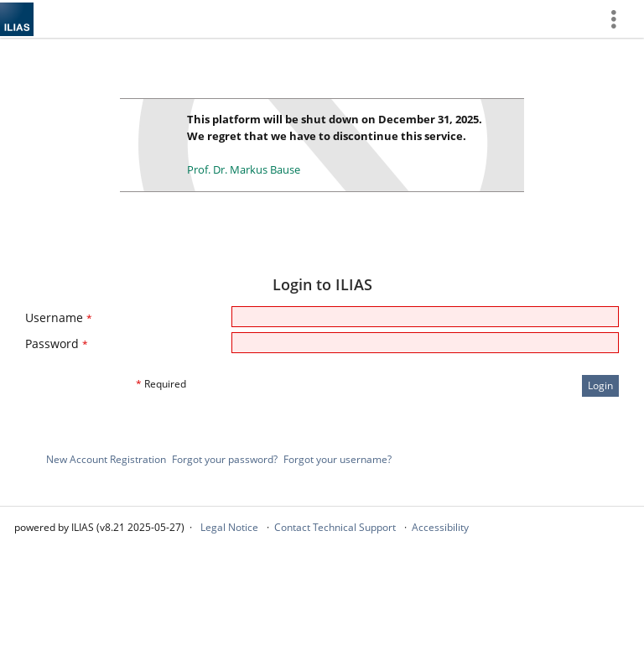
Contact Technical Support (335, 527)
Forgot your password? (225, 459)
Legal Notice (229, 527)
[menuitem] (620, 19)
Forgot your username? (338, 459)
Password (57, 344)
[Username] (425, 317)
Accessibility (440, 527)
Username (59, 317)
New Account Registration (106, 459)
